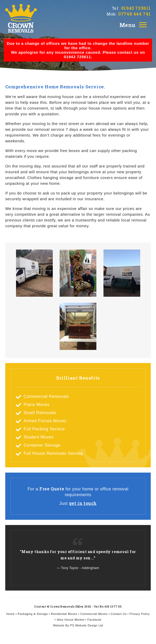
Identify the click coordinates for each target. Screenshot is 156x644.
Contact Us (118, 614)
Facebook (94, 620)
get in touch (83, 503)
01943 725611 (136, 8)
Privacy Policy (140, 614)
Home (11, 614)
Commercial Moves (94, 614)
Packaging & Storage (33, 614)
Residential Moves (64, 614)
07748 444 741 (134, 14)
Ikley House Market (71, 620)
